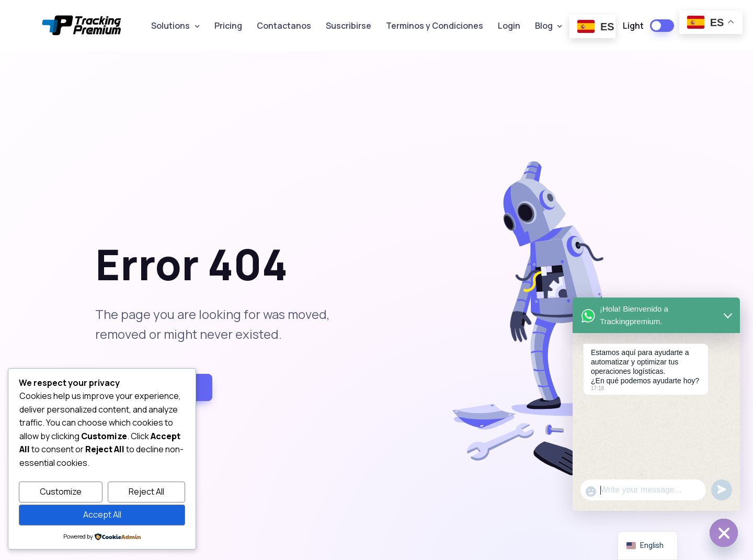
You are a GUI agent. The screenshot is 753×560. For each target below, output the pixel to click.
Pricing (228, 26)
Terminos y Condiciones (435, 26)
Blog (544, 26)
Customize (61, 492)
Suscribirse (349, 26)
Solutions (170, 26)
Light (633, 26)
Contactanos (284, 26)
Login (509, 26)
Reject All (146, 492)
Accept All (102, 515)
